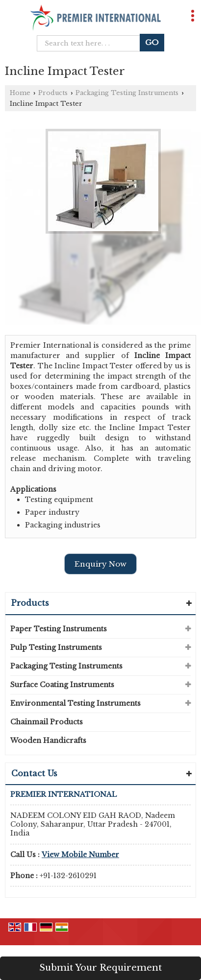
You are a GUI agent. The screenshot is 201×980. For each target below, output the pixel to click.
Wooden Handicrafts (48, 741)
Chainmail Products (47, 722)
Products (53, 93)
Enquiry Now (100, 564)
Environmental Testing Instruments (75, 703)
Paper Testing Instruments (59, 629)
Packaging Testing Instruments (127, 93)
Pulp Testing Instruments (56, 647)
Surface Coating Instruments (62, 685)
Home (20, 93)
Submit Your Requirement (100, 968)
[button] (80, 855)
